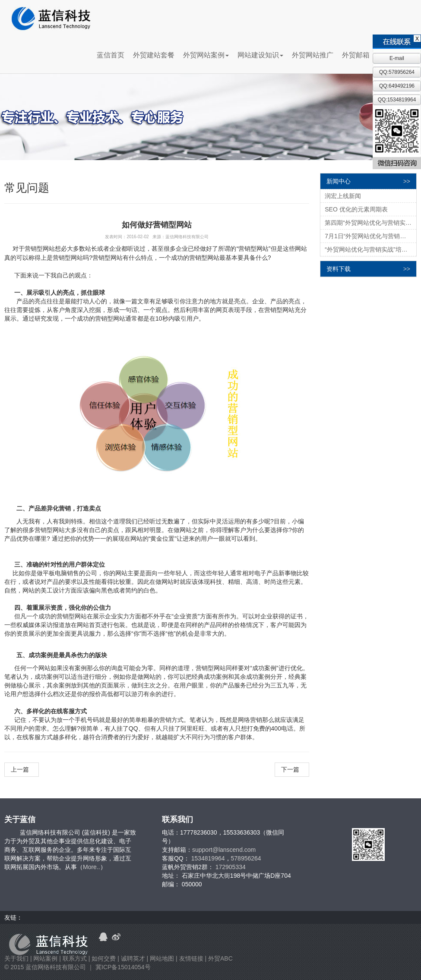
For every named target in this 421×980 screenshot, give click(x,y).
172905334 (231, 867)
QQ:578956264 (397, 72)
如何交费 (104, 958)
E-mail (397, 58)
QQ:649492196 (397, 86)
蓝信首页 (111, 55)
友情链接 (191, 958)
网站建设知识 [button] (260, 55)
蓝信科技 (51, 19)
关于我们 (16, 958)
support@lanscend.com (224, 850)
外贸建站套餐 (154, 55)
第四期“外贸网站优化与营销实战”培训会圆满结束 (370, 223)
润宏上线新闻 (343, 196)
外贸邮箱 (356, 55)
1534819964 (208, 858)
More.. (92, 867)
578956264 (246, 858)
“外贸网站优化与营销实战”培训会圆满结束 (370, 249)
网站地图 (162, 958)
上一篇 (22, 769)
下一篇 (292, 769)
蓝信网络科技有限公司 (56, 967)
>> (407, 181)
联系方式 (75, 958)
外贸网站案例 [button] (206, 55)
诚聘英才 (133, 958)
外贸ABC (220, 958)
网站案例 (45, 958)
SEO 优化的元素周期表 (356, 209)
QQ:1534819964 (397, 100)
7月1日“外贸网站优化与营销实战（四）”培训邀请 (370, 236)
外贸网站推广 (313, 55)
